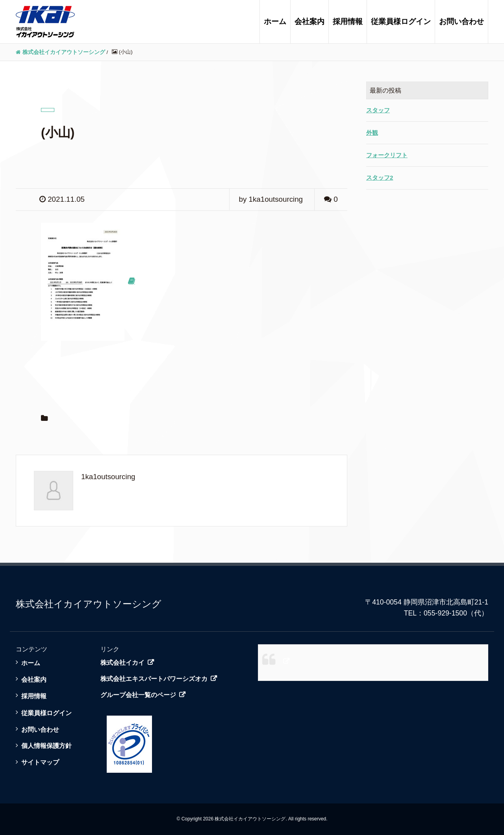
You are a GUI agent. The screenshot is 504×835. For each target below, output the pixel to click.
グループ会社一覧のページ (138, 695)
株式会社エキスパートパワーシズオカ (154, 679)
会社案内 (309, 21)
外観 (372, 133)
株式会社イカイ (122, 663)
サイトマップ (40, 762)
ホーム (275, 21)
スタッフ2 (380, 178)
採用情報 (348, 21)
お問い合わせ (461, 21)
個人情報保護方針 (46, 746)
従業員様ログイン (401, 21)
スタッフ (378, 110)
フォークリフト (387, 155)
